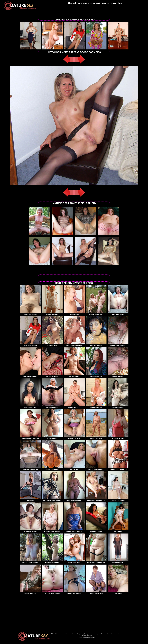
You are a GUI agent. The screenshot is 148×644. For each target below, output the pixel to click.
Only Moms (118, 593)
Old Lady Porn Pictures (52, 593)
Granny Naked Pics (96, 593)
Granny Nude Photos (74, 500)
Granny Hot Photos (74, 593)
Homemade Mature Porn (96, 500)
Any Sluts (30, 500)
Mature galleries (52, 376)
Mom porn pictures (30, 376)
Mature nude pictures (118, 344)
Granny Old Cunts (30, 531)
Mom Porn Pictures (52, 562)
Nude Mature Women (30, 469)
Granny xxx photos (118, 500)
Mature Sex (74, 469)
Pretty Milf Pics (118, 562)
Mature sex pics (118, 376)
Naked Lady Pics (96, 438)
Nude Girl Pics (52, 438)
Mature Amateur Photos (74, 344)
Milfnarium (118, 531)
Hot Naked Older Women (96, 562)
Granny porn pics (118, 313)
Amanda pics (52, 344)
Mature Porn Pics (96, 531)
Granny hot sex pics (52, 469)
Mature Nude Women (96, 469)
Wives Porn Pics (74, 562)
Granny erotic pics (96, 313)
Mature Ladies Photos (30, 562)
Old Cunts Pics (74, 376)
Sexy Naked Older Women (52, 500)
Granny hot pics (74, 438)
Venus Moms (74, 313)
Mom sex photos (96, 344)
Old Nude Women (118, 438)
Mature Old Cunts (74, 407)
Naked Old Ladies (30, 313)
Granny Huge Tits (30, 593)
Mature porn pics (52, 407)
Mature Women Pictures (30, 438)
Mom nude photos (30, 344)
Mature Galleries (52, 313)
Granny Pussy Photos (74, 531)
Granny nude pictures (52, 531)
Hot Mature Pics (118, 407)
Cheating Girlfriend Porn (118, 469)
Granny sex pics (30, 407)
